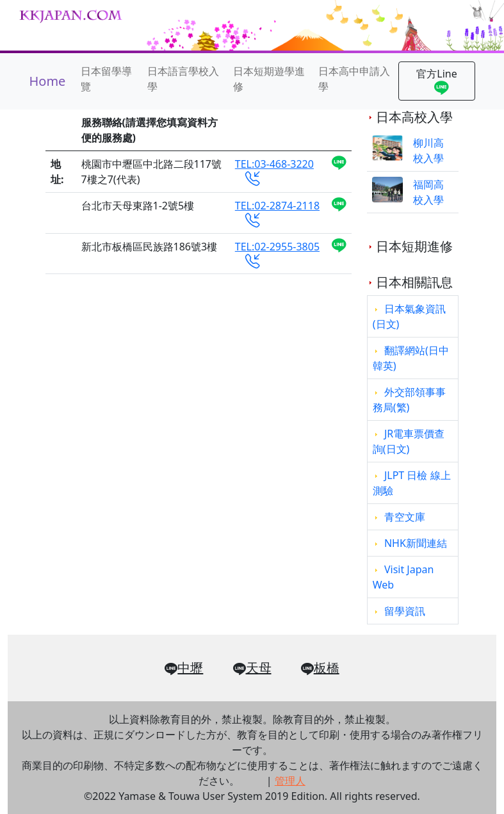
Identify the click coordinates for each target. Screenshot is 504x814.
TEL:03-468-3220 (274, 171)
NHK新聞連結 (416, 543)
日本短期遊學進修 (269, 79)
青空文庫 (405, 517)
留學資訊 (405, 611)
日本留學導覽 (106, 79)
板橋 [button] (320, 669)
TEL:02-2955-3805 (277, 254)
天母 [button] (252, 669)
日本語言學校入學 (183, 79)
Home (48, 81)
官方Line (436, 82)
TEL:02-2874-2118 (277, 213)
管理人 (290, 781)
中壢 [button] (184, 669)
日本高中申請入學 (354, 79)
